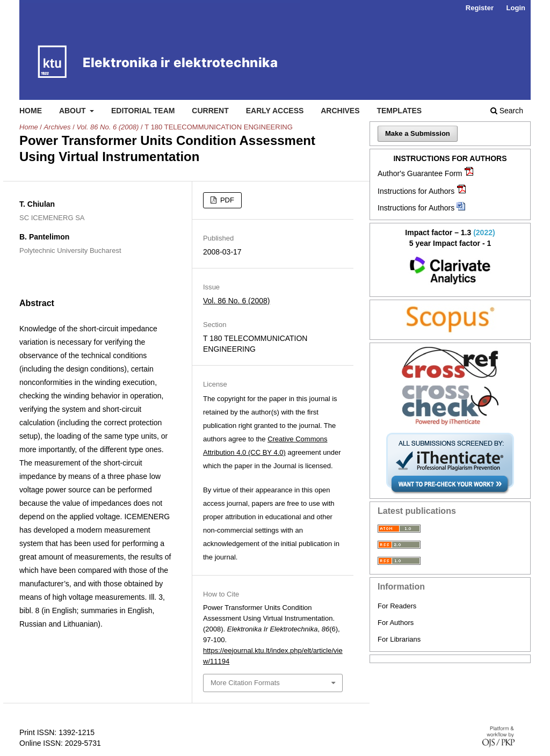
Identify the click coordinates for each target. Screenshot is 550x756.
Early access (275, 111)
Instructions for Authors (416, 191)
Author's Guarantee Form (420, 173)
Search (507, 111)
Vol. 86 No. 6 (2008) (107, 127)
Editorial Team (143, 111)
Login (516, 8)
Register (480, 8)
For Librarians (399, 639)
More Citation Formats (245, 683)
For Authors (396, 623)
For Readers (397, 606)
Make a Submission (418, 133)
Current (210, 111)
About (74, 111)
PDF (226, 200)
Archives (340, 111)
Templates (399, 111)
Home (31, 111)
